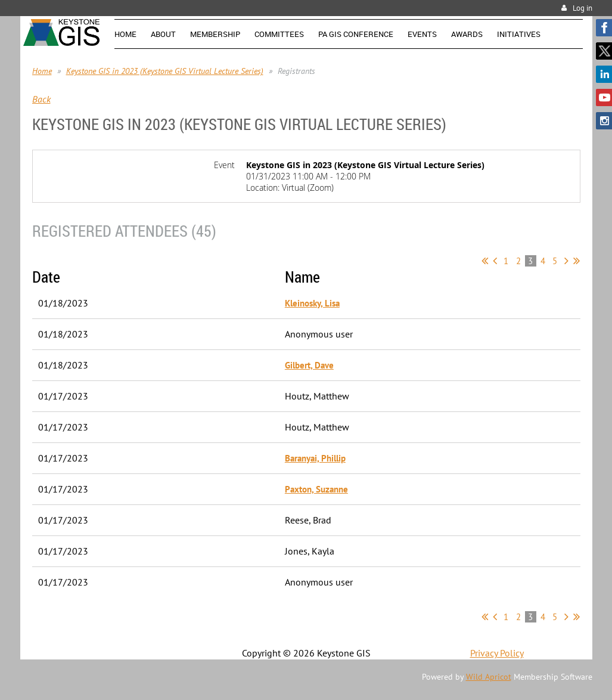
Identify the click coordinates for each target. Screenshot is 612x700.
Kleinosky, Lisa (312, 303)
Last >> (577, 261)
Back (41, 99)
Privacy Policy (497, 653)
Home (42, 71)
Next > (566, 261)
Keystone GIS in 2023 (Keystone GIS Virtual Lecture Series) (165, 71)
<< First (485, 261)
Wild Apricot (489, 677)
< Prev (495, 261)
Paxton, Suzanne (316, 489)
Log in (583, 8)
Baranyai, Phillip (315, 458)
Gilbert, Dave (309, 365)
